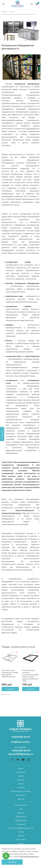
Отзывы (21, 832)
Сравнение (21, 824)
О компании (21, 772)
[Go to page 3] (5, 694)
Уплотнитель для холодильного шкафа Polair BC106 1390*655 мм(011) (10, 673)
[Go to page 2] (4, 694)
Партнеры (21, 813)
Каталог (21, 768)
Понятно (12, 862)
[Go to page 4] (7, 694)
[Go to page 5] (8, 694)
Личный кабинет (21, 805)
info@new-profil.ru (21, 742)
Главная (4, 12)
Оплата (21, 776)
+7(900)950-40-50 (21, 737)
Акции (21, 784)
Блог (12, 12)
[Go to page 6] (10, 694)
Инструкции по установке (21, 791)
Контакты (21, 787)
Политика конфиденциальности (21, 828)
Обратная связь (21, 820)
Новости (21, 836)
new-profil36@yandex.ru (21, 754)
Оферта (21, 843)
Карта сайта (21, 839)
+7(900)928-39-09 (21, 751)
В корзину (10, 689)
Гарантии (21, 799)
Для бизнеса (21, 795)
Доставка (21, 780)
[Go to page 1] (2, 694)
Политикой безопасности (29, 856)
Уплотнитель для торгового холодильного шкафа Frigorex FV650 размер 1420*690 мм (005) (30, 676)
